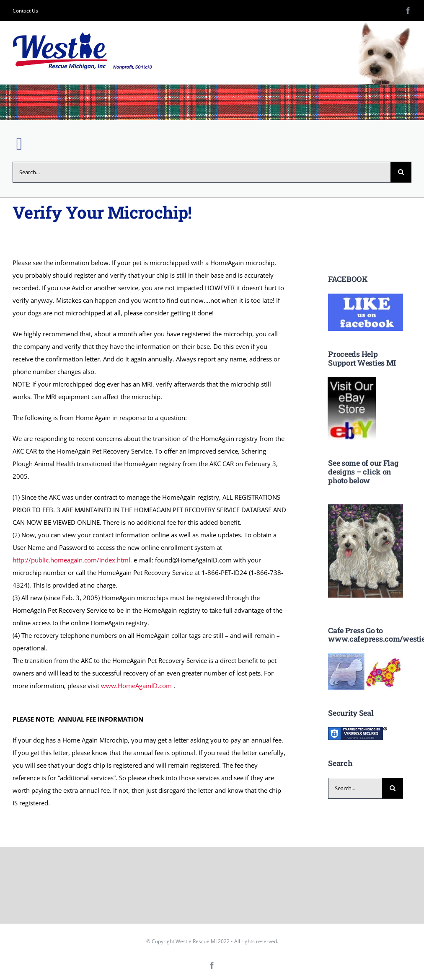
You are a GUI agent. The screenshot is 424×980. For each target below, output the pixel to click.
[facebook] (408, 10)
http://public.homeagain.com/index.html (71, 560)
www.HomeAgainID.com (136, 686)
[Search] (401, 172)
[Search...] (202, 172)
